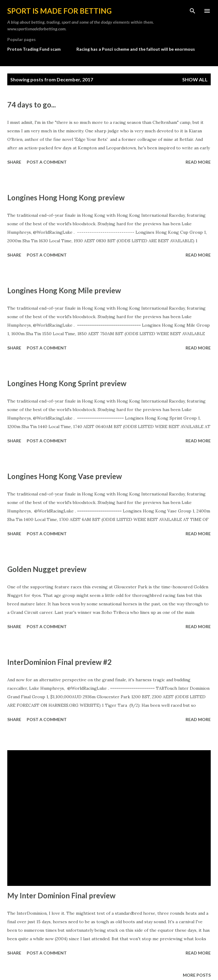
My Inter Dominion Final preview (61, 895)
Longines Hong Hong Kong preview (66, 197)
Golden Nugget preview (47, 569)
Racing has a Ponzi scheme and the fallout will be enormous (136, 49)
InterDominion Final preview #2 (59, 662)
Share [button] (14, 162)
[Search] (193, 11)
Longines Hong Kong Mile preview (64, 290)
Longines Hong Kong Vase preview (65, 476)
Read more (198, 162)
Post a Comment (47, 162)
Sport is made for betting (59, 11)
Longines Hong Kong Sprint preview (67, 383)
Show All (195, 79)
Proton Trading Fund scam (34, 49)
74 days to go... (32, 105)
